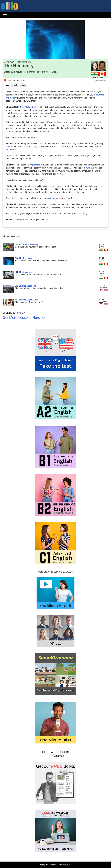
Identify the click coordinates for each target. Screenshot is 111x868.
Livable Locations (27, 286)
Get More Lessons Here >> (24, 318)
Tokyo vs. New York (28, 300)
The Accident (25, 272)
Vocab (15, 85)
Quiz (23, 85)
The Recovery (26, 258)
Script (7, 85)
